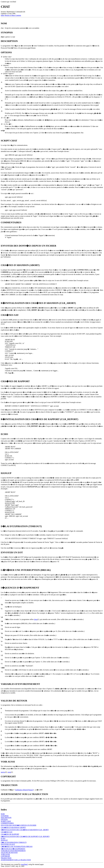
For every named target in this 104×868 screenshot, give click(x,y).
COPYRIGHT (5, 856)
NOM (3, 814)
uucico (3, 772)
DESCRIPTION (6, 818)
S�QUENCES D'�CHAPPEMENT (13, 849)
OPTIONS (4, 819)
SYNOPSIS (5, 816)
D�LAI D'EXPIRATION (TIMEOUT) (14, 842)
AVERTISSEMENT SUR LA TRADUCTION (16, 860)
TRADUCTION (6, 858)
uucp (9, 772)
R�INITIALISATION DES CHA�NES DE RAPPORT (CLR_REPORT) (25, 836)
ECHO (3, 838)
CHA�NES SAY (7, 832)
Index (3, 15)
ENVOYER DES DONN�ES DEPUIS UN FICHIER (19, 825)
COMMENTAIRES (7, 823)
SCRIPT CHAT (6, 821)
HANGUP (4, 840)
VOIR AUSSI (5, 854)
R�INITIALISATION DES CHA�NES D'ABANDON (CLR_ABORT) (25, 830)
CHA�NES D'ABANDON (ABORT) (13, 827)
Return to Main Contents (13, 15)
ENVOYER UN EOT (8, 844)
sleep (36, 619)
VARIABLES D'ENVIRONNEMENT (13, 851)
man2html (24, 864)
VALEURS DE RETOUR (9, 853)
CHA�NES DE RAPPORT (10, 834)
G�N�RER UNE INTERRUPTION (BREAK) (17, 846)
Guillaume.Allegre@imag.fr (24, 790)
